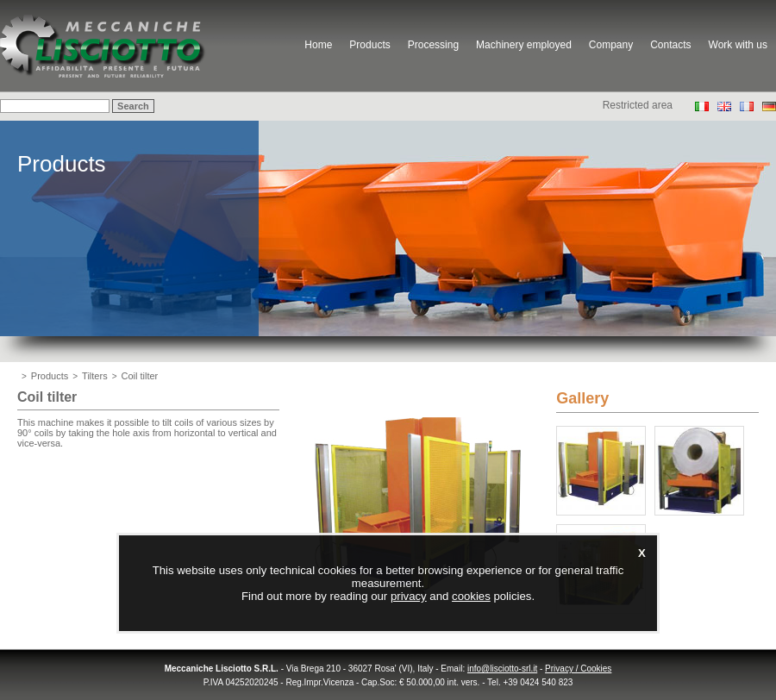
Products (369, 45)
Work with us (738, 45)
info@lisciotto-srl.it (502, 669)
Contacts (670, 45)
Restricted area (638, 105)
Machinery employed (524, 45)
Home (318, 45)
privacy (409, 596)
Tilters (95, 376)
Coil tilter (140, 376)
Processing (433, 45)
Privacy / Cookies (578, 669)
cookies (471, 596)
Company (611, 45)
